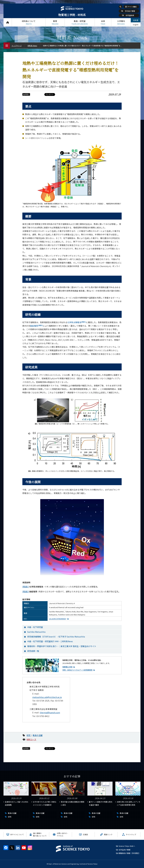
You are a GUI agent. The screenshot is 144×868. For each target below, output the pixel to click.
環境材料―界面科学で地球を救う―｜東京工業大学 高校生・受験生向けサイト (62, 646)
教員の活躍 (38, 735)
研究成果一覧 (33, 651)
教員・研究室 (80, 22)
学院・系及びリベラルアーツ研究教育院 (77, 670)
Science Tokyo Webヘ (127, 846)
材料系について (29, 22)
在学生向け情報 (124, 850)
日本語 (136, 20)
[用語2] (26, 592)
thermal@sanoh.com (50, 713)
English (136, 24)
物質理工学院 (67, 667)
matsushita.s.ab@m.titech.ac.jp (47, 697)
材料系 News (32, 46)
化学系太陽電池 (77, 322)
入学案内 (121, 22)
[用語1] (26, 587)
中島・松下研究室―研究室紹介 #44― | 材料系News (50, 641)
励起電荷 (37, 326)
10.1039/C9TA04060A (57, 619)
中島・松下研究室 (35, 627)
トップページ (8, 22)
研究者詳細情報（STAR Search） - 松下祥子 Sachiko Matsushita (56, 637)
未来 (103, 22)
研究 (29, 735)
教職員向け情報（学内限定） (129, 853)
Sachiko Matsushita (36, 632)
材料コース (31, 739)
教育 (55, 22)
